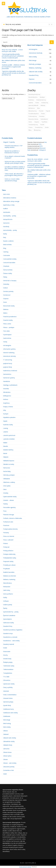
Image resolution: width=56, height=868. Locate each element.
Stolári (5, 648)
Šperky (5, 608)
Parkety (5, 504)
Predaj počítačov (8, 551)
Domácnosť (7, 295)
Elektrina (6, 309)
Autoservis (6, 223)
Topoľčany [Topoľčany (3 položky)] (44, 122)
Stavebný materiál (9, 644)
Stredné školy (7, 659)
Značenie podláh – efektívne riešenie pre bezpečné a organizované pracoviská (13, 67)
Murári (5, 453)
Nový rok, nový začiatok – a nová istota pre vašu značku (12, 51)
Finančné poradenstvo (10, 317)
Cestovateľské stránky (10, 259)
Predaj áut (6, 547)
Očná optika (7, 486)
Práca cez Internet (9, 536)
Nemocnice (7, 468)
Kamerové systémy (9, 378)
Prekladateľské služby (10, 558)
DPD (40, 144)
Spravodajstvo (8, 619)
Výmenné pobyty (8, 702)
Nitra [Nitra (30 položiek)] (38, 108)
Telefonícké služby (9, 666)
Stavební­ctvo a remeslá (10, 637)
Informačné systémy (9, 349)
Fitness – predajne (9, 327)
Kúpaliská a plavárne (9, 417)
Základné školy (8, 745)
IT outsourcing (8, 360)
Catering (6, 252)
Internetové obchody (36, 53)
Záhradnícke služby (9, 741)
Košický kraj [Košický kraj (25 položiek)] (45, 103)
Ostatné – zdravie (9, 500)
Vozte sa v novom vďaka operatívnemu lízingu (12, 180)
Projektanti (7, 569)
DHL (46, 142)
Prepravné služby (8, 561)
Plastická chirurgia (9, 515)
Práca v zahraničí (8, 540)
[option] (29, 24)
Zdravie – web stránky (10, 763)
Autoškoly (6, 227)
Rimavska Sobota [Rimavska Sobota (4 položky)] (33, 119)
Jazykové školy (8, 367)
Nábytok (6, 457)
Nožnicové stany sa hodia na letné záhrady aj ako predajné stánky (15, 162)
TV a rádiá (6, 677)
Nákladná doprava (9, 461)
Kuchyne (6, 414)
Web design (33, 60)
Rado (29, 150)
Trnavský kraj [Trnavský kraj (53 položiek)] (39, 127)
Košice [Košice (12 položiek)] (37, 103)
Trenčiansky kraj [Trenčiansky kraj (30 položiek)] (33, 125)
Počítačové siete (8, 522)
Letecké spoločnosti (9, 435)
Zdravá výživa (7, 756)
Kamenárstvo (7, 374)
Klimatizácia (7, 392)
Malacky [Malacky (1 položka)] (43, 105)
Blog (5, 248)
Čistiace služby (8, 273)
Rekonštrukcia (7, 583)
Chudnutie (6, 266)
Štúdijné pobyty (8, 662)
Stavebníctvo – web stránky (11, 641)
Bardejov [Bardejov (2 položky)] (42, 97)
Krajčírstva (6, 403)
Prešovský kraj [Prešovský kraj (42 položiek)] (33, 116)
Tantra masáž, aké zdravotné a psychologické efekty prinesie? (14, 175)
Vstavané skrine (8, 698)
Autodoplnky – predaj (10, 216)
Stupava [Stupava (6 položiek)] (37, 122)
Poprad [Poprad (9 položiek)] (48, 111)
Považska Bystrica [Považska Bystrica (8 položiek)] (34, 114)
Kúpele (5, 421)
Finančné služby (8, 320)
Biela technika (7, 245)
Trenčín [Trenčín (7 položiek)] (42, 125)
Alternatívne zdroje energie (11, 201)
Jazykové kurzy (8, 363)
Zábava (5, 731)
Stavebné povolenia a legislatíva (13, 630)
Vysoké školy (7, 705)
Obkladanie (7, 479)
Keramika (6, 389)
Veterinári (6, 691)
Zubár (5, 774)
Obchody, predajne (35, 64)
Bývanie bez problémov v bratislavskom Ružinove (12, 152)
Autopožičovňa (8, 219)
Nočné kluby (7, 471)
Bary (5, 237)
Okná (5, 489)
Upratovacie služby (9, 684)
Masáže (6, 446)
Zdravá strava (7, 752)
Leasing (6, 428)
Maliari (5, 443)
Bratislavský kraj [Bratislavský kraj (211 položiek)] (41, 100)
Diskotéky (6, 284)
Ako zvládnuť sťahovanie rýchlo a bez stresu (13, 61)
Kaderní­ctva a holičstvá (10, 371)
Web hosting (7, 723)
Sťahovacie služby (9, 623)
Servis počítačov (8, 594)
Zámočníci (6, 749)
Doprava (32, 79)
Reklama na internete (10, 576)
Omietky (6, 493)
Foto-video (7, 331)
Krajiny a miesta (8, 407)
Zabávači (6, 734)
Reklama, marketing (35, 68)
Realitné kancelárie (9, 572)
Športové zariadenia (9, 616)
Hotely (5, 342)
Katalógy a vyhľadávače (10, 385)
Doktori (5, 288)
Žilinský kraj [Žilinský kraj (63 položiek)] (37, 130)
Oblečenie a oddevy (9, 482)
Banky (5, 234)
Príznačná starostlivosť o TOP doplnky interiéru (14, 147)
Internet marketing (9, 353)
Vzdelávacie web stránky (10, 713)
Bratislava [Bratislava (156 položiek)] (31, 100)
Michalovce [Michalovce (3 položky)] (32, 108)
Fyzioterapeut (7, 335)
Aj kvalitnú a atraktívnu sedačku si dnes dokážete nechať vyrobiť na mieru (15, 169)
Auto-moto (7, 194)
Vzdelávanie (7, 716)
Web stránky (33, 57)
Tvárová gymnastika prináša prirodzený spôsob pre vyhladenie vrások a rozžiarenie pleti (13, 56)
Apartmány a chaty (9, 205)
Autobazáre (7, 212)
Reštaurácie (7, 587)
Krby (5, 410)
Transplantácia (8, 673)
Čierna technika (8, 270)
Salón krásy (7, 590)
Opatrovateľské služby (10, 497)
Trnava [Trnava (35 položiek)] (30, 127)
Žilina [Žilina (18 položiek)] (30, 130)
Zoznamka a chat (8, 770)
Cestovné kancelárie (35, 83)
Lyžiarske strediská (9, 439)
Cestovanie (7, 255)
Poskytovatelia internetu (10, 529)
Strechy (5, 655)
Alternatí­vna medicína (10, 198)
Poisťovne (6, 525)
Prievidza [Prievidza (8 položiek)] (42, 116)
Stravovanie (7, 652)
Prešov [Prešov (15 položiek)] (43, 114)
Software (6, 601)
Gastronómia (7, 338)
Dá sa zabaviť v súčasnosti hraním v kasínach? (15, 157)
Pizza (5, 511)
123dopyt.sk (42, 150)
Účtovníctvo (7, 680)
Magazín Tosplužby (9, 142)
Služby (5, 598)
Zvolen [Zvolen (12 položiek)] (47, 127)
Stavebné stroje (8, 634)
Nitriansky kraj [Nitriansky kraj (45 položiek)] (32, 111)
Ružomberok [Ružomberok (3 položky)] (44, 119)
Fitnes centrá (7, 324)
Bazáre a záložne (8, 241)
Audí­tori (6, 209)
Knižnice (6, 399)
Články (5, 277)
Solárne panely (8, 605)
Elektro (5, 313)
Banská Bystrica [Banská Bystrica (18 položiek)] (33, 97)
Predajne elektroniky (9, 554)
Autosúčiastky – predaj (10, 230)
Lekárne (6, 432)
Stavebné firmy (34, 75)
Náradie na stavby (9, 464)
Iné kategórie (33, 49)
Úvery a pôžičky (8, 687)
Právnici (6, 543)
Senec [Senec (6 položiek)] (30, 122)
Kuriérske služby (8, 425)
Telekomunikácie (8, 669)
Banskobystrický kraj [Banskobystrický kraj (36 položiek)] (34, 94)
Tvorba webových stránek (25, 867)
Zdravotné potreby (9, 767)
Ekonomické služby (9, 306)
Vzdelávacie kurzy (8, 709)
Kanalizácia (7, 381)
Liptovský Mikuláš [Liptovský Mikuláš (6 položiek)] (33, 105)
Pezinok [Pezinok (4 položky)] (41, 111)
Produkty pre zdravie (9, 565)
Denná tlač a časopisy (10, 281)
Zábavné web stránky (36, 72)
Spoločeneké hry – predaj (11, 612)
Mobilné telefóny (8, 450)
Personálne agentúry (9, 507)
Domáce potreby (8, 291)
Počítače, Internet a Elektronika (13, 518)
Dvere (5, 302)
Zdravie (5, 759)
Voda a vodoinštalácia (10, 695)
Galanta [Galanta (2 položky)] (31, 103)
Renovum (43, 148)
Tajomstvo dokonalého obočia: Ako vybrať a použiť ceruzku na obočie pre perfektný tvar (14, 73)
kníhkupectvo (7, 396)
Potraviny (6, 533)
